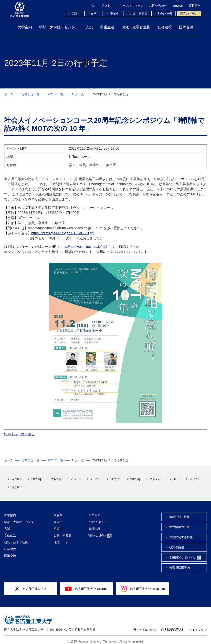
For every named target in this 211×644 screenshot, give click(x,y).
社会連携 (165, 27)
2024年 (56, 476)
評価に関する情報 (181, 534)
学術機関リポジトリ (185, 555)
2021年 (116, 476)
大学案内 (25, 27)
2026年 (17, 476)
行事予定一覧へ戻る (19, 431)
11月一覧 (78, 94)
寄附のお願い (189, 14)
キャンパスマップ (131, 6)
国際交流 (186, 27)
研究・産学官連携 (136, 27)
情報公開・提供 (179, 514)
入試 (89, 27)
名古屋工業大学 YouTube (87, 586)
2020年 (136, 476)
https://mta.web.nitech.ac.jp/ (81, 243)
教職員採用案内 (179, 564)
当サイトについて (145, 626)
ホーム (9, 94)
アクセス (107, 6)
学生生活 (107, 27)
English (178, 6)
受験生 (76, 14)
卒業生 (115, 14)
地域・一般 (165, 14)
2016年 (17, 484)
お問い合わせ (158, 6)
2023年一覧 (55, 94)
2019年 (155, 476)
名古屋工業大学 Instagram (143, 586)
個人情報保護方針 (173, 626)
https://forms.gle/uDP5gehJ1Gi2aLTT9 (60, 230)
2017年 (195, 476)
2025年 (37, 476)
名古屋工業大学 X (31, 586)
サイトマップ (198, 626)
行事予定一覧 (30, 94)
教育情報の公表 (179, 524)
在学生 (95, 14)
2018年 (175, 476)
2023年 (76, 476)
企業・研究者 (138, 14)
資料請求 (195, 6)
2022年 (96, 476)
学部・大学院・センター (59, 27)
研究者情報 (177, 544)
